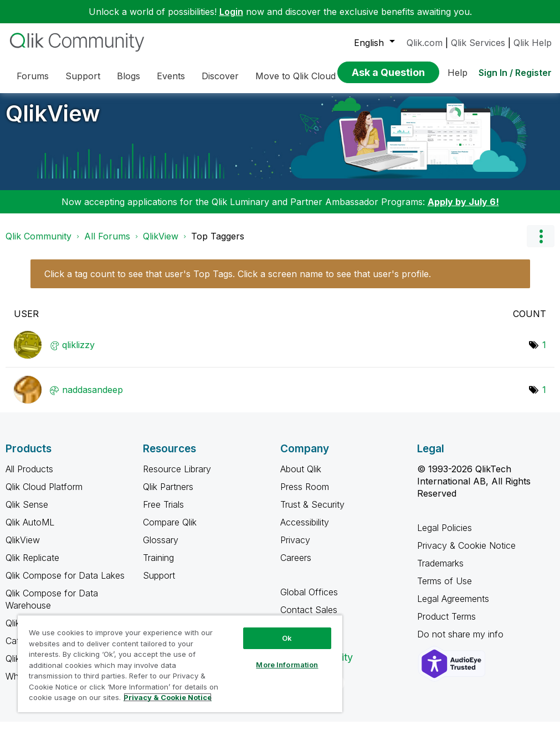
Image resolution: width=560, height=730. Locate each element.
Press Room (305, 495)
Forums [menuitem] (33, 76)
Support (159, 584)
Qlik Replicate (32, 566)
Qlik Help (533, 43)
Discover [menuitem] (220, 76)
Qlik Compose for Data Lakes (65, 584)
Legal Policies (445, 536)
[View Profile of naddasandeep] (93, 398)
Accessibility (305, 530)
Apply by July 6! (463, 210)
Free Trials (163, 513)
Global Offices (309, 600)
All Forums (107, 244)
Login (231, 12)
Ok (287, 638)
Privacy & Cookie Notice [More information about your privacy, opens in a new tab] (168, 697)
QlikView (53, 122)
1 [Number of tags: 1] (544, 353)
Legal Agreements (453, 607)
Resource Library (177, 477)
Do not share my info (462, 642)
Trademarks (440, 571)
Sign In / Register (515, 73)
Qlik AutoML (30, 530)
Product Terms (446, 625)
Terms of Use (445, 589)
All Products (29, 477)
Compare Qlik (170, 530)
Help (458, 73)
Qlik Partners (168, 495)
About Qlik (301, 477)
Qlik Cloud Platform (44, 495)
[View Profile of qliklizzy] (78, 353)
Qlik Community (38, 244)
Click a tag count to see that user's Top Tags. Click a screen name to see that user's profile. (238, 282)
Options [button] (541, 244)
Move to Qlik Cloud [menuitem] (296, 76)
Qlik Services (478, 43)
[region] (180, 663)
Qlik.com (425, 43)
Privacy (295, 548)
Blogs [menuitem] (129, 76)
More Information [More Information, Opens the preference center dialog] (287, 665)
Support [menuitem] (83, 76)
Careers (296, 566)
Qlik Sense (27, 513)
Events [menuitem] (171, 76)
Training (158, 566)
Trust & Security (312, 513)
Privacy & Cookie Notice (466, 554)
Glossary (161, 548)
